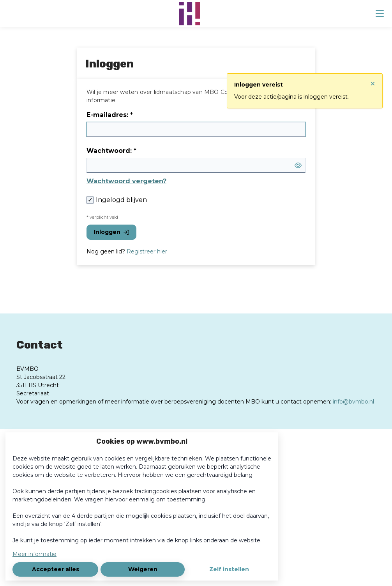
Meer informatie (34, 554)
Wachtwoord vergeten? (126, 181)
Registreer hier (147, 251)
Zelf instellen (229, 569)
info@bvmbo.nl (353, 402)
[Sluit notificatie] (373, 81)
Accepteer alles (56, 569)
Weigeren (143, 569)
